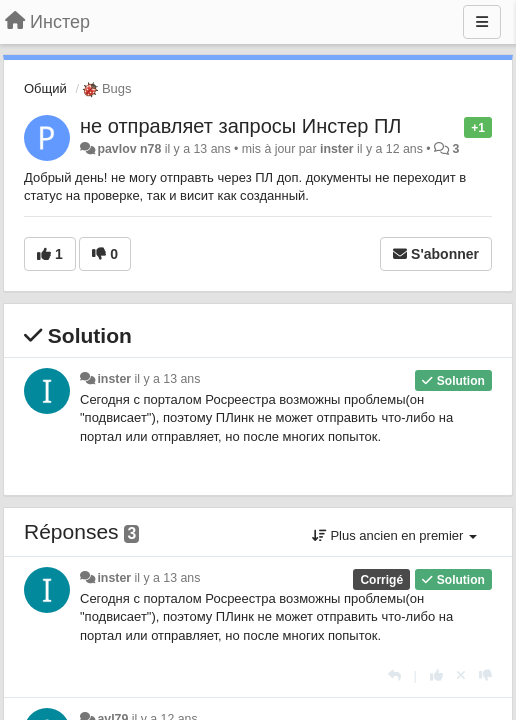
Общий (45, 88)
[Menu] (482, 22)
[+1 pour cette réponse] (436, 675)
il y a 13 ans (168, 379)
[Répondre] (394, 675)
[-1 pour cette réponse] (485, 675)
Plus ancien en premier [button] (394, 535)
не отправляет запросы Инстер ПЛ (240, 126)
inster (337, 149)
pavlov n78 (129, 149)
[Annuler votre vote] (461, 675)
